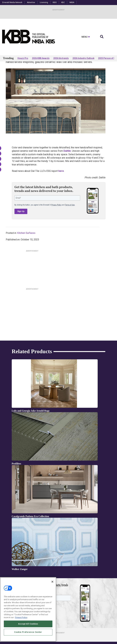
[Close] (52, 582)
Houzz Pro (23, 58)
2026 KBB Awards (41, 58)
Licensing (44, 2)
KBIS (55, 2)
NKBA (72, 2)
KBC (63, 2)
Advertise (31, 2)
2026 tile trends (61, 58)
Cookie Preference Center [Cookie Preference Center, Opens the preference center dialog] (28, 632)
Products (12, 70)
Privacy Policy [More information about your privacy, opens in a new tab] (21, 617)
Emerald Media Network (12, 2)
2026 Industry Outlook (83, 58)
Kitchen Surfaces (26, 257)
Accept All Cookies (28, 624)
